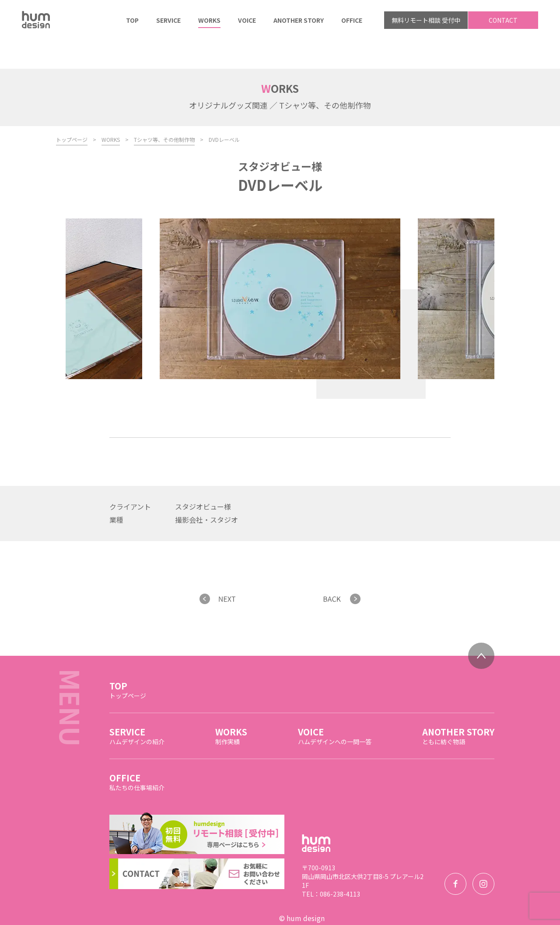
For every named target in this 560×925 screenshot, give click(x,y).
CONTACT (503, 20)
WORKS (111, 111)
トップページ (72, 111)
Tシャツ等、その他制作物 (164, 111)
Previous (364, 350)
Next (388, 350)
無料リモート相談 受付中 (426, 20)
